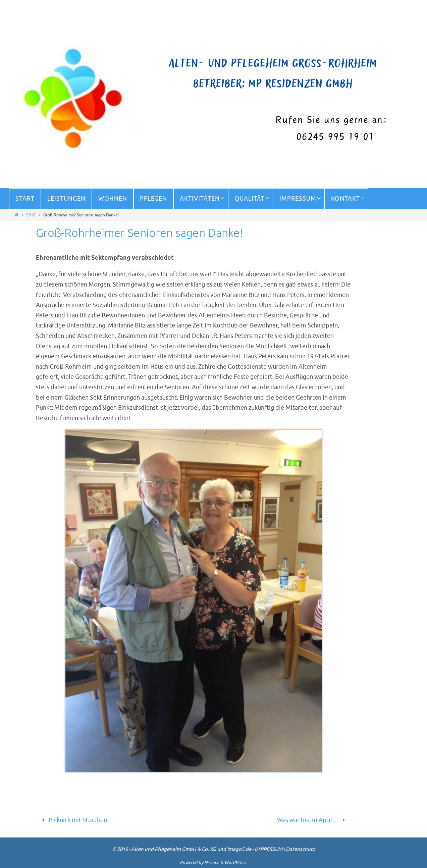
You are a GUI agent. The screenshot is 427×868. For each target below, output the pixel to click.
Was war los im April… (312, 820)
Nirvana (212, 862)
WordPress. (236, 862)
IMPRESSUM (269, 849)
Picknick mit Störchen (73, 820)
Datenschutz (300, 849)
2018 (31, 215)
